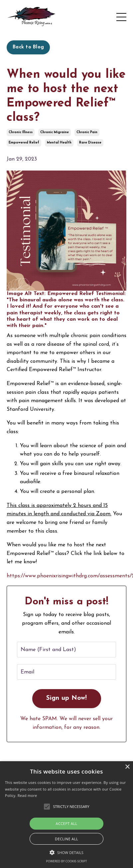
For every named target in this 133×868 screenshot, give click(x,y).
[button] (66, 852)
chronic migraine (55, 132)
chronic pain (87, 132)
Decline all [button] (66, 839)
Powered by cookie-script (67, 861)
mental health (59, 143)
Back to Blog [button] (28, 47)
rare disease (90, 143)
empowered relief (24, 143)
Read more (27, 795)
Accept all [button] (67, 823)
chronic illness (21, 132)
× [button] (127, 767)
